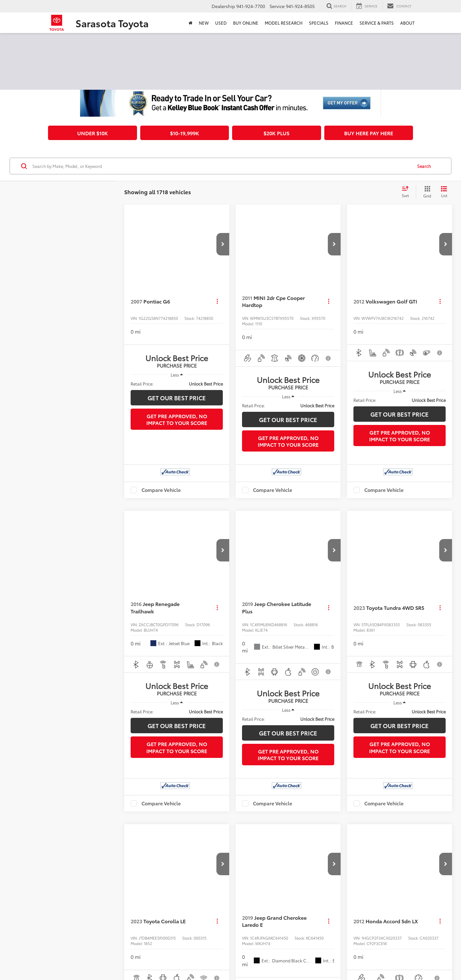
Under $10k (93, 133)
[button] (223, 244)
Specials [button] (319, 23)
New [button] (204, 23)
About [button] (407, 23)
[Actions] (217, 301)
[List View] (444, 192)
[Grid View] (426, 192)
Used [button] (221, 23)
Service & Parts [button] (377, 23)
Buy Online (246, 23)
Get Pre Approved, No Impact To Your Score (177, 419)
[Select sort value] (407, 192)
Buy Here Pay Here (369, 133)
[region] (177, 384)
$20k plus (276, 133)
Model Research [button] (284, 23)
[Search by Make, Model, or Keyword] (221, 166)
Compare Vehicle (161, 490)
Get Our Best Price (177, 398)
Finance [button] (344, 23)
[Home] (190, 23)
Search (424, 166)
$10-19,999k (185, 133)
